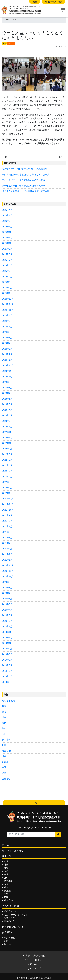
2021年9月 (7, 515)
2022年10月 (8, 443)
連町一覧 (7, 856)
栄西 (4, 723)
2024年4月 (7, 343)
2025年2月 (7, 288)
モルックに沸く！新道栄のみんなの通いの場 (24, 180)
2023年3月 (7, 415)
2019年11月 (8, 638)
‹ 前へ (7, 157)
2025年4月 (7, 277)
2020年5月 (7, 604)
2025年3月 (7, 282)
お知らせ (6, 778)
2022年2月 (7, 488)
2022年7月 (7, 460)
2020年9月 (7, 582)
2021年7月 (7, 527)
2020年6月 (7, 599)
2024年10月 (8, 310)
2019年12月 (8, 632)
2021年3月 (7, 549)
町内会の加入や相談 (53, 2)
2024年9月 (7, 315)
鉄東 (4, 706)
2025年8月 (7, 254)
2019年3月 (7, 682)
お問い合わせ (34, 964)
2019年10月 (8, 643)
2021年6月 (7, 532)
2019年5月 (7, 671)
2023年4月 (7, 410)
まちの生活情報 (11, 906)
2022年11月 (8, 438)
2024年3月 (7, 349)
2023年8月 (7, 388)
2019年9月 (7, 649)
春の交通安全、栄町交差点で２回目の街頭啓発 (25, 169)
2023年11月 (8, 371)
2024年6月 (7, 332)
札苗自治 (6, 751)
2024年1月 (7, 360)
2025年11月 (8, 238)
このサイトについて (34, 960)
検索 (35, 2)
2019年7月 (7, 660)
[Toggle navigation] (63, 10)
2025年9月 (7, 249)
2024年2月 (7, 354)
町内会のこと (11, 911)
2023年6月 (7, 399)
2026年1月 (7, 227)
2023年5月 (7, 404)
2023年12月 (8, 365)
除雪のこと (10, 918)
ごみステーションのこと (16, 915)
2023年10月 (8, 377)
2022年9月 (7, 449)
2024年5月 (7, 338)
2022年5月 (7, 471)
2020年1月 (7, 626)
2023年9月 (7, 382)
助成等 (7, 944)
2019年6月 (7, 665)
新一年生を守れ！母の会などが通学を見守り (24, 186)
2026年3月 (7, 215)
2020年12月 (8, 565)
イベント (11, 43)
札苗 (4, 756)
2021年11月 (8, 504)
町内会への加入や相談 (34, 956)
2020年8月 (7, 588)
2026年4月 (7, 210)
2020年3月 (7, 615)
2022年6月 (7, 465)
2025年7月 (7, 260)
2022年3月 (7, 482)
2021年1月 (7, 560)
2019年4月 (7, 676)
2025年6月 (7, 265)
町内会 (7, 941)
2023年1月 (7, 427)
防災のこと (10, 921)
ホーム (7, 20)
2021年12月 (8, 499)
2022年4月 (7, 477)
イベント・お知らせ (13, 850)
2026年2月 (7, 221)
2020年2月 (7, 621)
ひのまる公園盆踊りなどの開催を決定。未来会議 (26, 191)
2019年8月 (7, 654)
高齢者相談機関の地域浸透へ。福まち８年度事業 (26, 175)
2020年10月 (8, 576)
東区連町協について (13, 927)
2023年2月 (7, 421)
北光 (4, 712)
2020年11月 (8, 571)
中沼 (4, 767)
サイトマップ (34, 969)
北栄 (4, 717)
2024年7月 (7, 327)
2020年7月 (7, 593)
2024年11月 (8, 304)
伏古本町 (6, 740)
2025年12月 (8, 232)
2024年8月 (7, 321)
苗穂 (4, 773)
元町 (4, 734)
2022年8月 (7, 454)
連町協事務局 (8, 701)
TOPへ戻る (34, 803)
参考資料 (7, 932)
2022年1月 (7, 493)
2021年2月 (7, 554)
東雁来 (5, 762)
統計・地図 (10, 938)
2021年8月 (7, 521)
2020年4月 (7, 610)
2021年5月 (7, 538)
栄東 (14, 20)
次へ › (61, 157)
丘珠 (4, 745)
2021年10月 (8, 510)
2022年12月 (8, 432)
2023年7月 (7, 393)
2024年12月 (8, 299)
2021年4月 (7, 543)
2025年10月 (8, 243)
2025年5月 (7, 271)
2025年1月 (7, 293)
